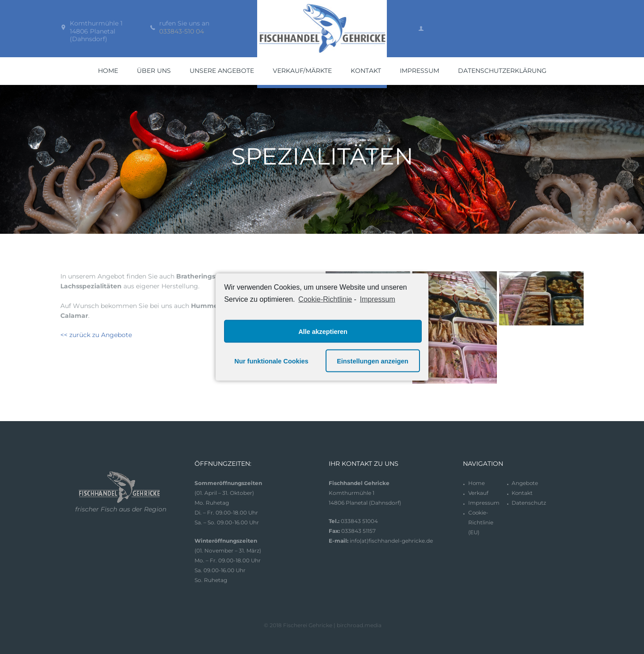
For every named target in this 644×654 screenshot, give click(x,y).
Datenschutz (529, 503)
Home (477, 483)
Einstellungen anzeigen (373, 361)
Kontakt (523, 493)
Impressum (484, 503)
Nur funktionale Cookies (271, 361)
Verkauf (478, 493)
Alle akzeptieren (323, 331)
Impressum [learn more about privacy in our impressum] (378, 299)
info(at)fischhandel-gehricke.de (392, 541)
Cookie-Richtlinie (325, 299)
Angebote (525, 483)
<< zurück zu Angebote (96, 335)
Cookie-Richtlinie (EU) (481, 522)
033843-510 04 (182, 31)
